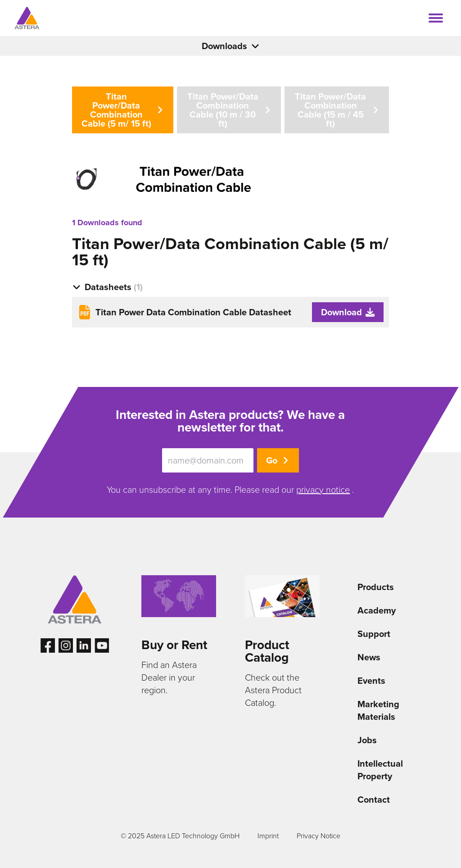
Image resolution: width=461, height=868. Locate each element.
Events (371, 681)
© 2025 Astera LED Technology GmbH (180, 836)
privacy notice (323, 490)
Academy (377, 610)
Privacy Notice (319, 836)
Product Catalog (267, 651)
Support (374, 634)
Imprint (268, 836)
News (369, 657)
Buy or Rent (174, 645)
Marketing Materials (378, 710)
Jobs (367, 740)
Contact (374, 800)
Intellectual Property (380, 770)
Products (376, 587)
